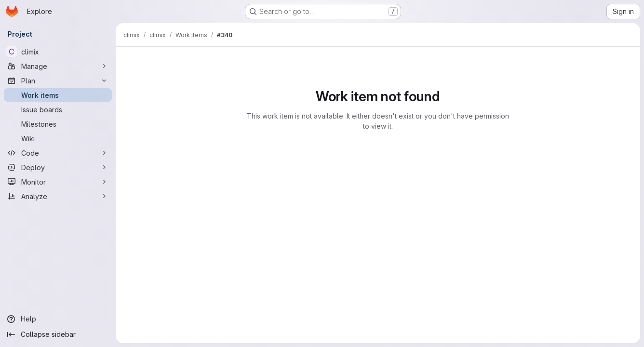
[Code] (58, 153)
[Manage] (58, 66)
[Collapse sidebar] (58, 334)
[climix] (58, 52)
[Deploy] (58, 167)
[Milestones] (58, 124)
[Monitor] (58, 182)
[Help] (58, 319)
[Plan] (58, 80)
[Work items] (58, 95)
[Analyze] (58, 196)
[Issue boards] (58, 109)
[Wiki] (58, 138)
